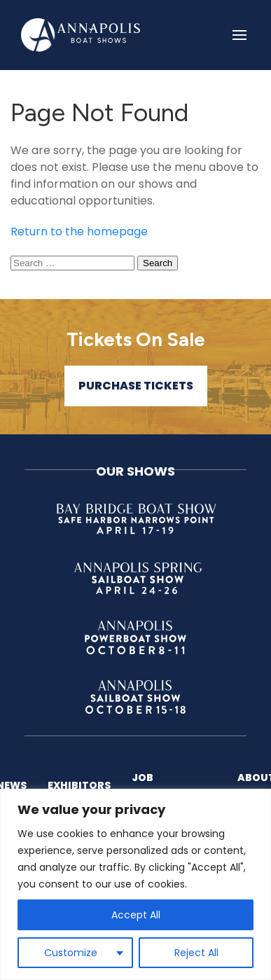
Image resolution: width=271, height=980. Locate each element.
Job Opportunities (174, 785)
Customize (71, 953)
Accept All (136, 915)
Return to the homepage (79, 232)
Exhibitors (79, 785)
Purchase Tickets (136, 386)
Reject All (196, 953)
